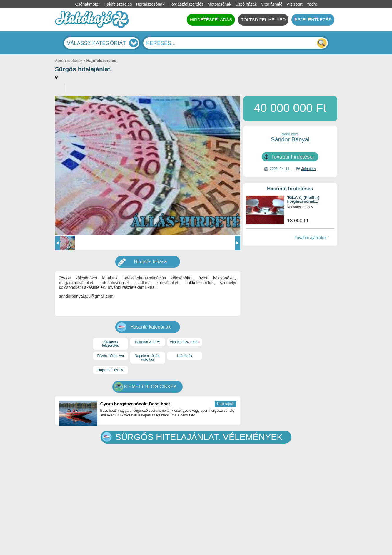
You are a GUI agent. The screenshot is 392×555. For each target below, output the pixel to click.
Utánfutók (185, 356)
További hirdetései (292, 157)
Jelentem (309, 169)
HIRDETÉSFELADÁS (211, 20)
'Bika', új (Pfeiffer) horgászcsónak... (303, 200)
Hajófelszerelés (118, 4)
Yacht (312, 4)
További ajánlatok (311, 238)
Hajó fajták (225, 404)
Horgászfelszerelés (186, 4)
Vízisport (294, 4)
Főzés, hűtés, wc (110, 356)
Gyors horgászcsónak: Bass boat (135, 404)
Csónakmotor (87, 4)
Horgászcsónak (150, 4)
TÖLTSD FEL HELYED (263, 20)
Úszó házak (246, 4)
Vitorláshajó (272, 4)
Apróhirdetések (69, 61)
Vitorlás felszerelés (185, 342)
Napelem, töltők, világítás (147, 358)
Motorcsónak (219, 4)
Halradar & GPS (147, 342)
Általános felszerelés (110, 344)
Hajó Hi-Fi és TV (111, 370)
